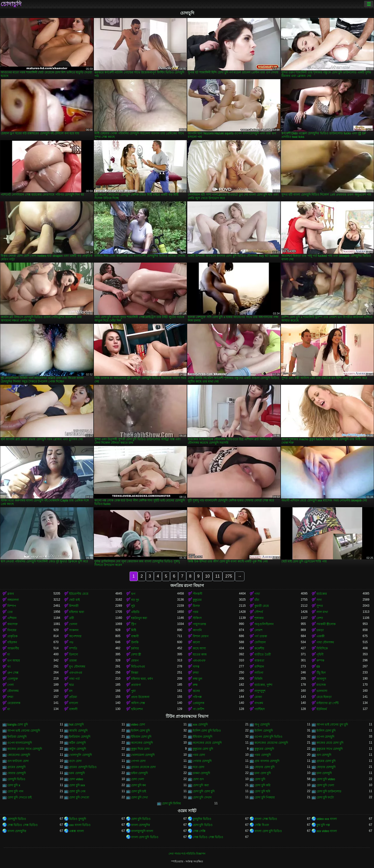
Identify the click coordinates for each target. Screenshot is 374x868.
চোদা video (76, 779)
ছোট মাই (74, 600)
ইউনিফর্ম (322, 709)
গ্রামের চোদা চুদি (326, 761)
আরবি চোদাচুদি (78, 731)
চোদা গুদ (198, 779)
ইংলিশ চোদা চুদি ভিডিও (207, 731)
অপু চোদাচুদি (262, 725)
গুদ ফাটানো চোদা (18, 761)
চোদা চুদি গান (15, 791)
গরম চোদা (199, 755)
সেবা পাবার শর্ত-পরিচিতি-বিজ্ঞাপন (187, 854)
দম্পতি (73, 648)
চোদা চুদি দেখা (140, 797)
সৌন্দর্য (259, 612)
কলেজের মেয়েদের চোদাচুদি (271, 743)
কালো (196, 642)
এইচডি (135, 612)
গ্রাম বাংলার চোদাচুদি (267, 761)
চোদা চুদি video (326, 779)
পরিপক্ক (197, 697)
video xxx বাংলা (327, 819)
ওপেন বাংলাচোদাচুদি (20, 743)
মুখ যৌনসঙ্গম (77, 667)
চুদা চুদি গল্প (323, 825)
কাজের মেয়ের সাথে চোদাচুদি (25, 749)
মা (9, 654)
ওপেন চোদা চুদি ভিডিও (268, 737)
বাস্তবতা (259, 661)
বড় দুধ (135, 600)
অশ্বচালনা (13, 600)
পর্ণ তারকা (261, 636)
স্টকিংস (197, 618)
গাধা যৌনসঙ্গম (325, 642)
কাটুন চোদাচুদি (77, 749)
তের (10, 612)
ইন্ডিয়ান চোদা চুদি (141, 737)
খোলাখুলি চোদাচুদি (80, 755)
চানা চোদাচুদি (324, 773)
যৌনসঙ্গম (13, 691)
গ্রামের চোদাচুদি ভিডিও (83, 767)
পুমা (133, 691)
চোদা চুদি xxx (77, 785)
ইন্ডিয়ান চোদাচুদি (203, 737)
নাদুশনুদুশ (260, 691)
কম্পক (320, 661)
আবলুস (321, 679)
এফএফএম (76, 673)
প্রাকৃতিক (12, 636)
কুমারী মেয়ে (262, 606)
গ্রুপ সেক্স (13, 673)
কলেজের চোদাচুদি (142, 743)
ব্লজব (11, 594)
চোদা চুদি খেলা (325, 785)
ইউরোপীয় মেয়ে (79, 594)
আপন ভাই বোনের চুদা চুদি (332, 725)
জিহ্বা (135, 673)
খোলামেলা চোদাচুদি (143, 755)
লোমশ (258, 630)
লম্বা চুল (198, 679)
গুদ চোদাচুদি (324, 755)
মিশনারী (74, 606)
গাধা (257, 594)
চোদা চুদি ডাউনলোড (329, 791)
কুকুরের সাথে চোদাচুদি (330, 749)
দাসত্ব (196, 667)
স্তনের (196, 691)
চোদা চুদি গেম (77, 791)
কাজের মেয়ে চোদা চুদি (330, 743)
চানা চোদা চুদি (263, 773)
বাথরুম (259, 703)
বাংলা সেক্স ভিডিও (266, 819)
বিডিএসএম (138, 667)
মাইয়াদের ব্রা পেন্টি (328, 703)
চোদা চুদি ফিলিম (172, 803)
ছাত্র (71, 685)
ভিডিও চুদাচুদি (77, 819)
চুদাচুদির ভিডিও (202, 819)
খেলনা (73, 624)
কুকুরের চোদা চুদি (203, 749)
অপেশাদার (75, 636)
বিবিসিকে (322, 648)
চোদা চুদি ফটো (325, 797)
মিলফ (196, 606)
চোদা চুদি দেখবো (79, 797)
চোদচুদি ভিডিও (16, 779)
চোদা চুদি (260, 779)
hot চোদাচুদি (76, 725)
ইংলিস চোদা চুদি (326, 731)
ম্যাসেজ (321, 685)
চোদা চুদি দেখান (202, 797)
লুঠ (133, 606)
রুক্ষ (195, 685)
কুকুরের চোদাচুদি (264, 749)
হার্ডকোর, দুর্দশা (263, 685)
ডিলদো (74, 654)
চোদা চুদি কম (139, 785)
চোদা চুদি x (14, 785)
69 (318, 667)
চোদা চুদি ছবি (262, 791)
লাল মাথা (322, 612)
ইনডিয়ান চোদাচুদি (80, 737)
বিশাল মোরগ (201, 636)
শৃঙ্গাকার (259, 618)
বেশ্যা (320, 618)
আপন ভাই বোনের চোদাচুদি (24, 731)
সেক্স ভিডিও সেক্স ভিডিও (23, 825)
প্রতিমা (73, 697)
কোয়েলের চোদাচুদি (19, 755)
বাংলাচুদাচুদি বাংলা (142, 831)
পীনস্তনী (198, 594)
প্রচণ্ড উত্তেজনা (140, 697)
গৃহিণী (320, 654)
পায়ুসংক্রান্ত (199, 624)
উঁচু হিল (321, 673)
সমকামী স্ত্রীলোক (326, 624)
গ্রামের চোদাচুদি (16, 767)
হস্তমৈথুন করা (139, 618)
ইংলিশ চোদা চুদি (141, 731)
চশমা (196, 673)
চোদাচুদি (11, 4)
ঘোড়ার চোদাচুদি (326, 767)
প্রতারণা (136, 685)
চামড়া (320, 630)
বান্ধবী (135, 636)
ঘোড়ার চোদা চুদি (265, 767)
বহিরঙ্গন (12, 642)
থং (9, 667)
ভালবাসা (322, 691)
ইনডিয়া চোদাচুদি (17, 737)
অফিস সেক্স (138, 703)
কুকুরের (197, 600)
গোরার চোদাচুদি (202, 761)
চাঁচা (257, 600)
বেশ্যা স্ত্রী (136, 654)
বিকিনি (258, 679)
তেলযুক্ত (13, 679)
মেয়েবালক (14, 703)
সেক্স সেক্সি (199, 831)
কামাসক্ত (13, 624)
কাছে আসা (199, 648)
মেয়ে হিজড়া (324, 697)
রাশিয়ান (259, 667)
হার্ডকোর (322, 594)
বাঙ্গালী (73, 709)
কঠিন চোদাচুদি (77, 743)
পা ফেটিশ (199, 709)
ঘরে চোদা (199, 767)
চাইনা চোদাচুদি (139, 773)
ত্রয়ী (71, 618)
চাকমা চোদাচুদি (201, 773)
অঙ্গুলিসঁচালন (264, 624)
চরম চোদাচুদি (77, 773)
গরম (196, 612)
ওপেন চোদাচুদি (325, 737)
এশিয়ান (12, 618)
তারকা (73, 661)
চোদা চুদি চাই (139, 791)
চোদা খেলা (138, 779)
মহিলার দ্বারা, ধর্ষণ (142, 679)
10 (207, 576)
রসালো (74, 703)
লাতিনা (259, 673)
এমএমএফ (199, 661)
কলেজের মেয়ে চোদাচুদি (207, 743)
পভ (71, 642)
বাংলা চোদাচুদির (141, 825)
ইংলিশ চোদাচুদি (264, 731)
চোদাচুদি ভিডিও (17, 819)
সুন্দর (320, 606)
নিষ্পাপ (12, 606)
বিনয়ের (12, 630)
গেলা (11, 685)
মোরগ (135, 661)
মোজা (258, 697)
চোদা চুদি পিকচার (265, 797)
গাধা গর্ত (74, 679)
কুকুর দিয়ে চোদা (140, 749)
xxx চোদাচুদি (200, 725)
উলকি (135, 642)
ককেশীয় (259, 648)
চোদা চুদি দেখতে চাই (19, 797)
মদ (71, 691)
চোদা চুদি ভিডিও (141, 819)
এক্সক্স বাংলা (76, 831)
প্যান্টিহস (260, 709)
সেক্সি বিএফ (262, 825)
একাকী (320, 636)
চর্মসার (135, 648)
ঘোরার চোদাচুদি (17, 773)
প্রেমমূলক (199, 703)
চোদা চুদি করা (201, 785)
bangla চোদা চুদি (18, 725)
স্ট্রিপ (134, 624)
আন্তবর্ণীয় (13, 648)
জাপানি (197, 630)
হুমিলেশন (137, 709)
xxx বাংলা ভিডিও (80, 825)
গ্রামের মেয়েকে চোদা (143, 767)
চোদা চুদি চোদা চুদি (204, 791)
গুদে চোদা (75, 761)
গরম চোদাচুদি (263, 755)
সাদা (319, 600)
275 (229, 576)
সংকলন (74, 630)
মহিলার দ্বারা (76, 612)
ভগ (133, 594)
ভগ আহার (14, 661)
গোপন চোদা (138, 761)
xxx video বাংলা (327, 831)
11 (218, 576)
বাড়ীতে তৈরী (263, 654)
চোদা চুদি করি (263, 785)
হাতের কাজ (200, 654)
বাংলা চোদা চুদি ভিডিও (268, 831)
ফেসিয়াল (260, 642)
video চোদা (138, 725)
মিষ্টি (134, 630)
